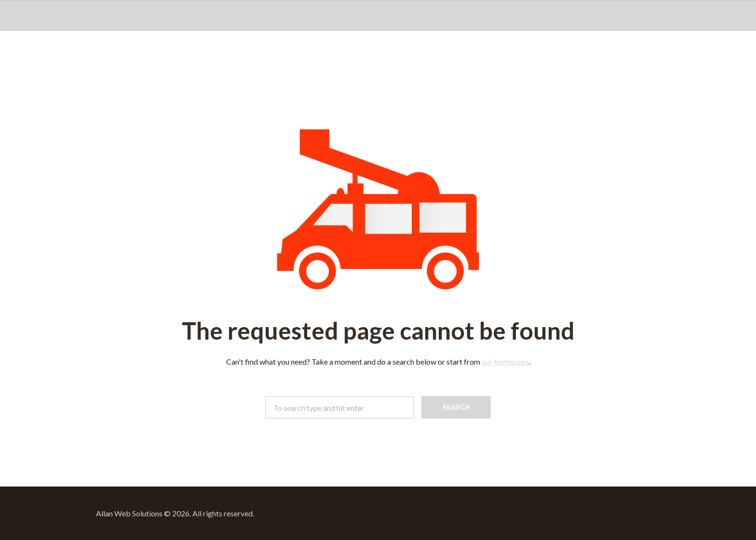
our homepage (505, 362)
